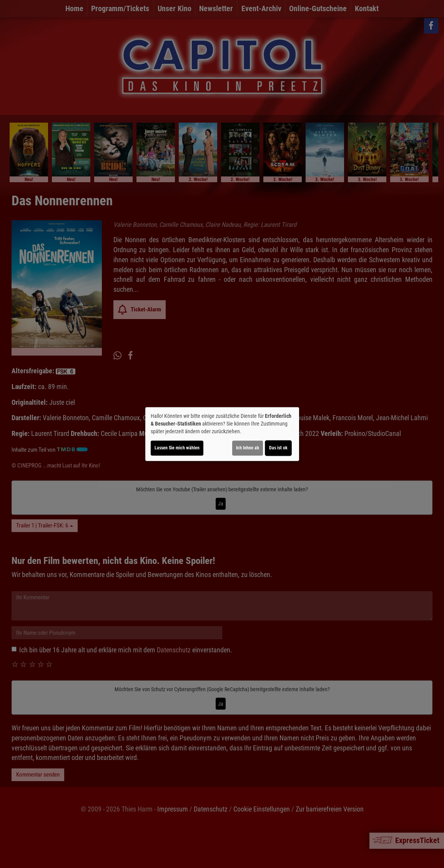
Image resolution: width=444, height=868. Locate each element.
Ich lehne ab (248, 448)
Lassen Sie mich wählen (177, 448)
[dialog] (222, 434)
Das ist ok (278, 448)
